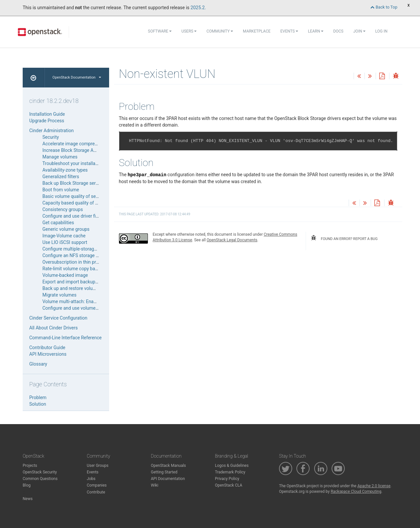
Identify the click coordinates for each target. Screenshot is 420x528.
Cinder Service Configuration (58, 318)
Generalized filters (61, 177)
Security (51, 137)
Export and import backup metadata (79, 282)
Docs (338, 31)
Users (189, 31)
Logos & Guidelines (232, 466)
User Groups (98, 466)
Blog (27, 485)
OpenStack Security (40, 472)
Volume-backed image (65, 275)
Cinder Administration (51, 131)
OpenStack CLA (229, 485)
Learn (316, 31)
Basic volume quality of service (74, 196)
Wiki (155, 485)
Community (220, 31)
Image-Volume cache (64, 236)
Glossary (38, 364)
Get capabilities (58, 223)
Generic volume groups (66, 229)
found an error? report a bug (344, 238)
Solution (38, 404)
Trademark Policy (230, 472)
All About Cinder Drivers (53, 328)
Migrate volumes (59, 295)
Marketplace (257, 31)
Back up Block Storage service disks (79, 183)
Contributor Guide (47, 348)
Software (160, 31)
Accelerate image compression (74, 144)
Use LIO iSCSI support (65, 242)
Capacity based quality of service (76, 203)
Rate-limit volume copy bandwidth (77, 269)
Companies (97, 485)
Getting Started (164, 472)
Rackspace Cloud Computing (356, 492)
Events (289, 31)
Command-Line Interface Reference (65, 338)
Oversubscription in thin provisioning (80, 262)
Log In (381, 31)
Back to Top (384, 7)
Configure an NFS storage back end (78, 255)
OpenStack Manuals (168, 466)
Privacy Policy (227, 479)
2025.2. (198, 8)
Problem (38, 397)
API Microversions (48, 354)
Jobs (91, 479)
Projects (30, 466)
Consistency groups (63, 209)
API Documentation (168, 479)
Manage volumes (60, 157)
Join (359, 31)
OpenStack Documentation (77, 77)
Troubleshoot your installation (73, 163)
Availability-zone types (65, 170)
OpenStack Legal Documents (232, 240)
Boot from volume (61, 190)
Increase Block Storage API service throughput (90, 150)
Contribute (96, 492)
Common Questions (40, 479)
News (28, 499)
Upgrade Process (47, 121)
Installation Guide (47, 114)
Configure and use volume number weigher (86, 308)
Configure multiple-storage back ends (81, 249)
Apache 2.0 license (374, 486)
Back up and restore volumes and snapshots (88, 288)
